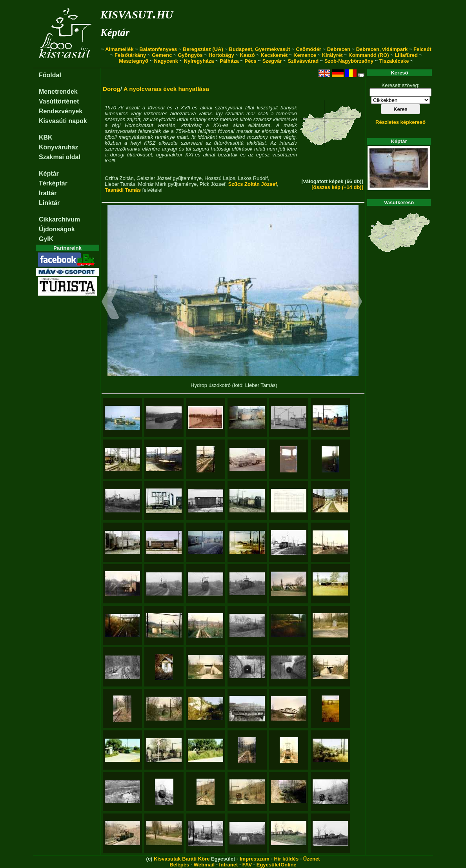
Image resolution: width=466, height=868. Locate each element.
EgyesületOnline (277, 865)
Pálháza (229, 61)
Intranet (229, 865)
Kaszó (247, 55)
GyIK (46, 239)
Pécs (250, 61)
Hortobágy (221, 55)
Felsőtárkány (130, 55)
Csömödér (309, 49)
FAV (247, 865)
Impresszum (255, 859)
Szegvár (272, 61)
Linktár (49, 203)
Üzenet (312, 859)
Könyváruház (58, 147)
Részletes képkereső (400, 122)
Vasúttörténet (59, 101)
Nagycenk (166, 61)
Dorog (112, 89)
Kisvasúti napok (63, 121)
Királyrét (332, 55)
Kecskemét (274, 55)
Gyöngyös (190, 55)
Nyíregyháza (199, 61)
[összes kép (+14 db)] (337, 187)
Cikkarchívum (59, 219)
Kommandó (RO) (369, 55)
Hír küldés (286, 859)
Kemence (305, 55)
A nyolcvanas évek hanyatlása (166, 89)
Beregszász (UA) (203, 49)
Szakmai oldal (60, 157)
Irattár (48, 193)
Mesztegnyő (133, 61)
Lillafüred (406, 55)
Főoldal (50, 75)
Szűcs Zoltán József (253, 184)
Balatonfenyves (158, 49)
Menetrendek (58, 92)
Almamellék (119, 49)
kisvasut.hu (137, 13)
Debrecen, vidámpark (382, 49)
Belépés (179, 865)
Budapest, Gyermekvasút (260, 49)
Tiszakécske (394, 61)
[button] (110, 303)
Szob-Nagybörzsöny (349, 61)
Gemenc (162, 55)
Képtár (115, 33)
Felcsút (422, 49)
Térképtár (53, 183)
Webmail (204, 865)
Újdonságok (57, 229)
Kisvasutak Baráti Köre (182, 859)
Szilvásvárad (303, 61)
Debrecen (339, 49)
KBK (46, 137)
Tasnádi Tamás (123, 190)
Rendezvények (61, 111)
